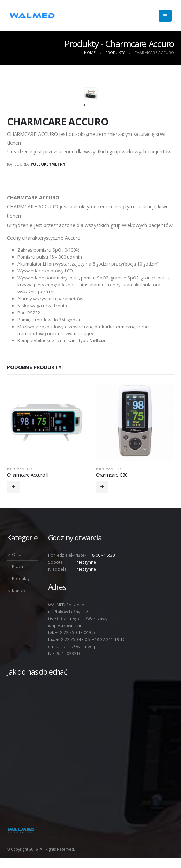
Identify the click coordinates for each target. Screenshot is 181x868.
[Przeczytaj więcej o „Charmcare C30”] (102, 487)
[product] (46, 422)
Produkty (21, 578)
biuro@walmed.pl (80, 646)
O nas (18, 554)
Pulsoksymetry (48, 164)
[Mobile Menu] (165, 16)
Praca (17, 566)
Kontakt (19, 591)
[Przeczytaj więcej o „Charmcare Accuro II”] (13, 487)
